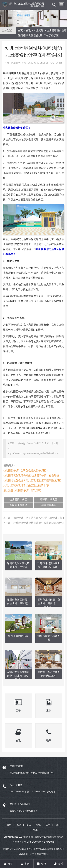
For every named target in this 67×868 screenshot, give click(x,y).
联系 (35, 830)
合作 (58, 825)
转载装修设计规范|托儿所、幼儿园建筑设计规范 (40, 523)
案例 (19, 825)
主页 (20, 30)
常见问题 (39, 30)
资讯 (28, 30)
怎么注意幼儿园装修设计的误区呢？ (23, 490)
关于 (48, 825)
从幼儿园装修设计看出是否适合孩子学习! (26, 485)
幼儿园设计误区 (18, 499)
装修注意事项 (49, 505)
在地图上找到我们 (20, 804)
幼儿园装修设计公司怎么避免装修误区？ (26, 470)
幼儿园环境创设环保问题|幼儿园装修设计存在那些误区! (34, 475)
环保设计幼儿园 (49, 499)
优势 (9, 825)
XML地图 (50, 842)
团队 (29, 825)
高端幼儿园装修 (18, 505)
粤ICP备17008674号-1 (34, 842)
